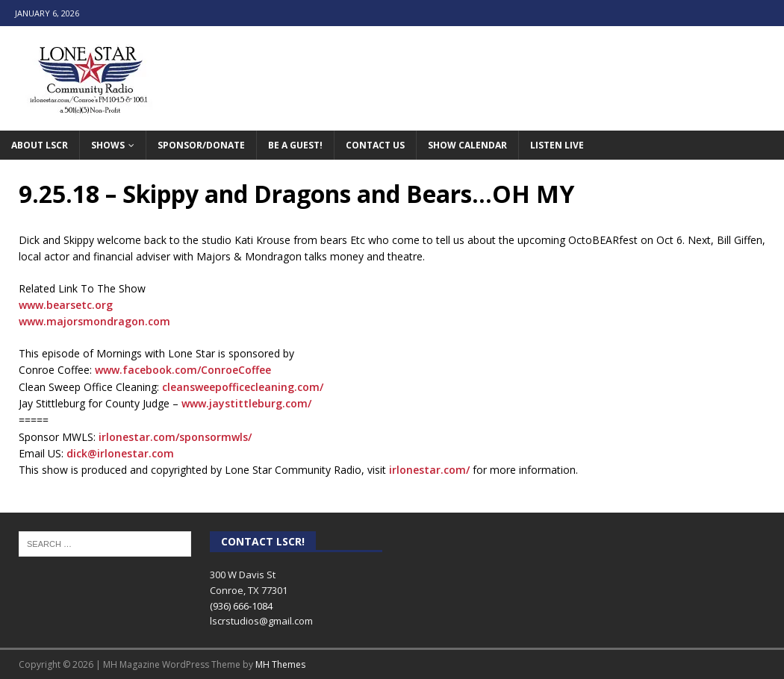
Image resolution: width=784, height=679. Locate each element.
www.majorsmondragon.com (94, 321)
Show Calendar (467, 145)
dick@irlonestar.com (120, 453)
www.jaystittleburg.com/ (246, 403)
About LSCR (40, 145)
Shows (108, 145)
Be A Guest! (295, 145)
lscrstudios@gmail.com (261, 621)
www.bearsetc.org (66, 305)
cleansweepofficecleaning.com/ (243, 387)
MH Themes (280, 664)
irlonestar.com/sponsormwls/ (175, 437)
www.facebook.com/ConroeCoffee (183, 370)
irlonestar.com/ (429, 470)
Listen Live (557, 145)
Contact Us (375, 145)
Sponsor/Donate (201, 145)
